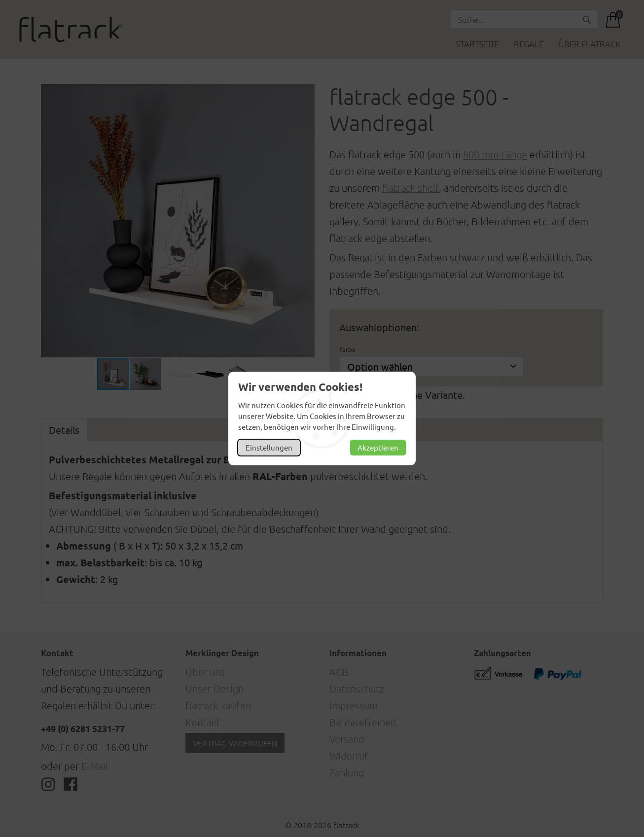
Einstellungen (269, 447)
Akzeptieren (378, 447)
